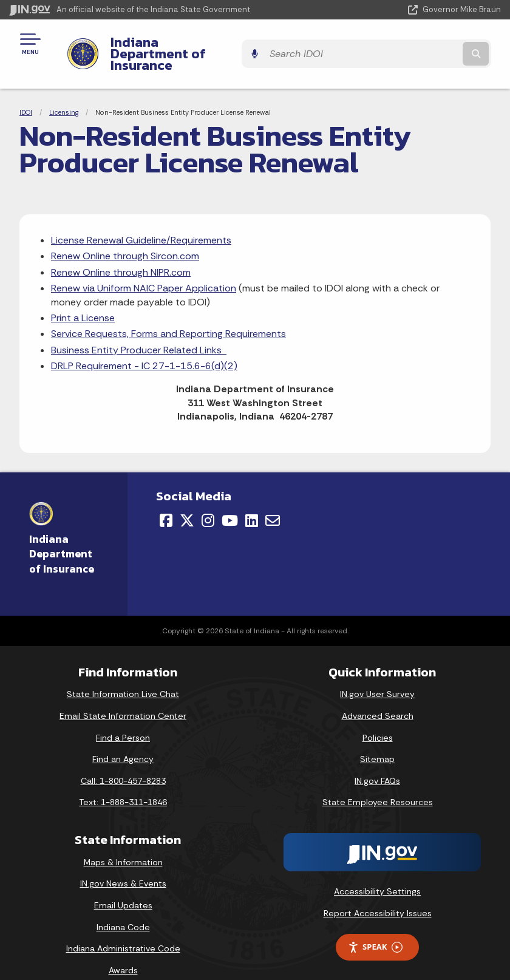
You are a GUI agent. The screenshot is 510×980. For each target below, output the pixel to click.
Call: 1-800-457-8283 (123, 760)
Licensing (64, 91)
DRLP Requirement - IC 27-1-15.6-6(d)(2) (144, 345)
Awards (123, 949)
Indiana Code (123, 906)
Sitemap (377, 738)
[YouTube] (230, 500)
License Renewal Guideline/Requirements (141, 219)
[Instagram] (208, 500)
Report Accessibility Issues (378, 892)
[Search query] (428, 43)
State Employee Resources (378, 781)
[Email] (273, 500)
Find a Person (123, 716)
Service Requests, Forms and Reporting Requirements (168, 313)
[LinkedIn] (252, 500)
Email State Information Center (123, 695)
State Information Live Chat (123, 673)
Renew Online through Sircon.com (125, 235)
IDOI (26, 91)
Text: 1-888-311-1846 (123, 781)
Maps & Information (123, 841)
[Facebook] (166, 500)
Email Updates (123, 884)
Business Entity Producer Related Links (139, 329)
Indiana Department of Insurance (204, 43)
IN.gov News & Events (123, 863)
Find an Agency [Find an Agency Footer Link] (123, 738)
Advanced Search (378, 695)
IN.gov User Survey (377, 673)
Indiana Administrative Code (123, 928)
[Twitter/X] (187, 500)
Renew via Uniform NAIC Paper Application (144, 267)
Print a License (83, 297)
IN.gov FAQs (377, 760)
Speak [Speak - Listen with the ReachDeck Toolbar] (375, 926)
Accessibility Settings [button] (377, 870)
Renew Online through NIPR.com (121, 251)
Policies (378, 716)
